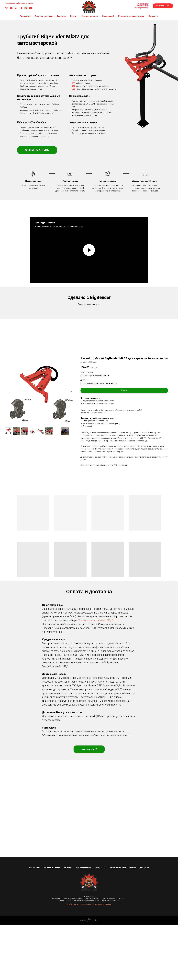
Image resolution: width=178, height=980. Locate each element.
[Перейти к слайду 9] (70, 363)
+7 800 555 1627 (143, 6)
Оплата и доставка (44, 16)
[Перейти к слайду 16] (86, 363)
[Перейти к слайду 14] (81, 363)
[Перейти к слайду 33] (123, 363)
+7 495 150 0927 (143, 4)
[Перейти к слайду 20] (95, 363)
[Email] (11, 9)
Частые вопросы (90, 16)
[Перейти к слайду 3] (57, 363)
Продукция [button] (25, 16)
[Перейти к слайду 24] (103, 363)
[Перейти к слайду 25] (106, 363)
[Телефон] (6, 9)
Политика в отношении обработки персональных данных (89, 960)
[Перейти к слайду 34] (126, 363)
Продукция (34, 923)
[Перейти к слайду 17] (88, 363)
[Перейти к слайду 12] (77, 363)
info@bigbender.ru (141, 8)
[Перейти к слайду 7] (66, 363)
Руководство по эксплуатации (123, 923)
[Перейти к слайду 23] (101, 363)
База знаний (108, 16)
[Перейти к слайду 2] (55, 363)
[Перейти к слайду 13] (79, 363)
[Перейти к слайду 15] (83, 363)
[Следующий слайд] (172, 339)
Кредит (74, 16)
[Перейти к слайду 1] (52, 363)
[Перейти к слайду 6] (63, 363)
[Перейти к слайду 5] (61, 363)
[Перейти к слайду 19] (92, 363)
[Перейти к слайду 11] (75, 363)
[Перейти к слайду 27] (110, 363)
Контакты (153, 16)
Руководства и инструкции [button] (131, 16)
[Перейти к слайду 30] (117, 363)
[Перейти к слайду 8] (68, 363)
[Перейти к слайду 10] (72, 363)
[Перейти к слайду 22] (99, 363)
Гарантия (62, 16)
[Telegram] (21, 9)
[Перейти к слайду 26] (108, 363)
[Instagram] (26, 9)
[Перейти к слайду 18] (90, 363)
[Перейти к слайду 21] (97, 363)
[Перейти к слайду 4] (59, 363)
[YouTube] (31, 9)
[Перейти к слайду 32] (121, 363)
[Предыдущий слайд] (6, 339)
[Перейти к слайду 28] (112, 363)
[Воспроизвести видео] (89, 250)
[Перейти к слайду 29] (115, 363)
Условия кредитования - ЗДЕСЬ (97, 676)
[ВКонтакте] (16, 9)
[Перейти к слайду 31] (119, 363)
